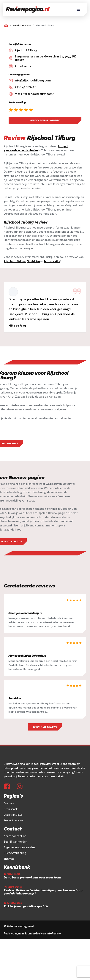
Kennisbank (11, 810)
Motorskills (52, 261)
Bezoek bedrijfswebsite (45, 120)
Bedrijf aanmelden (15, 843)
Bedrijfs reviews (22, 26)
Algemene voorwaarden (19, 848)
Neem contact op (15, 837)
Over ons (9, 804)
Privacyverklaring (15, 854)
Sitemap (9, 860)
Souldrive (33, 261)
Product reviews (13, 821)
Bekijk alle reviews (45, 728)
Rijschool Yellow (15, 261)
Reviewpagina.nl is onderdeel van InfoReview (32, 935)
